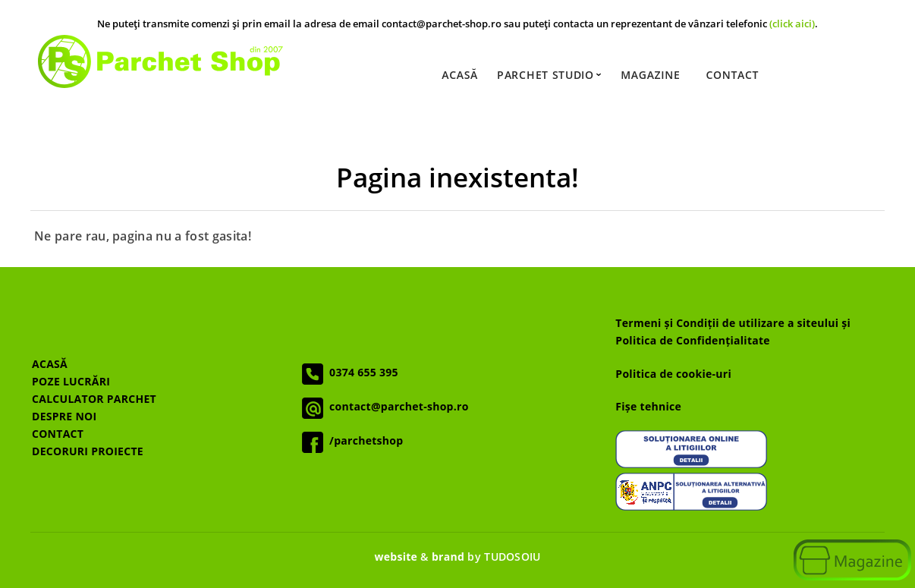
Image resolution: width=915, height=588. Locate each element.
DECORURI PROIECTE (88, 451)
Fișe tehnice (648, 406)
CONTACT (58, 434)
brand (448, 557)
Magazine (650, 75)
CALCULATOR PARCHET (94, 399)
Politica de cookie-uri (673, 374)
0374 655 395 (361, 372)
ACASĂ (50, 364)
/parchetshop (363, 440)
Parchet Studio (549, 75)
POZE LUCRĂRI (71, 381)
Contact (732, 75)
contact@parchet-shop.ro (396, 406)
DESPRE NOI (64, 416)
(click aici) (792, 24)
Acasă (460, 75)
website (396, 557)
